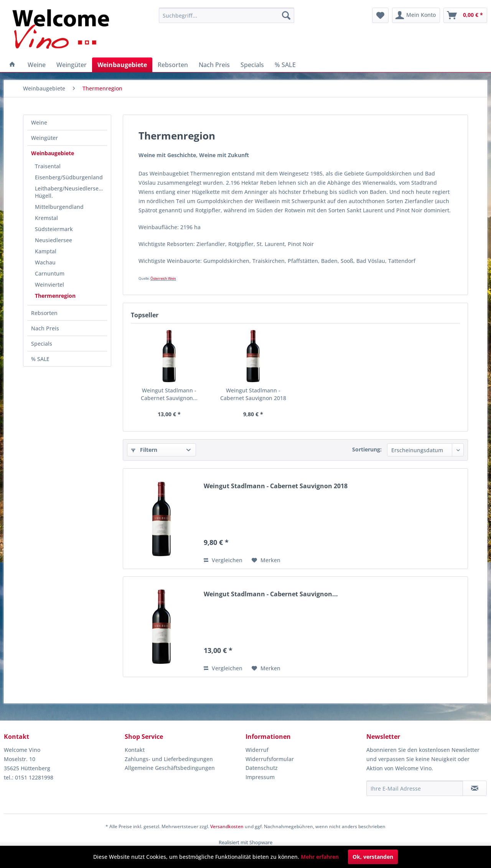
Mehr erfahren (320, 857)
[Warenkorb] (465, 15)
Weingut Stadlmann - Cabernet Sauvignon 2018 (253, 394)
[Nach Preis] (214, 65)
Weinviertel (49, 285)
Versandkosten (227, 826)
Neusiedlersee (54, 240)
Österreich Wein (163, 278)
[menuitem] (227, 15)
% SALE (40, 359)
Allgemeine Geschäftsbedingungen (170, 768)
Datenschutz (262, 768)
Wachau (45, 262)
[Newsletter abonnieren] (475, 788)
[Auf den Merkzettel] (266, 560)
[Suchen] (286, 15)
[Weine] (37, 65)
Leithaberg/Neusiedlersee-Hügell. (69, 192)
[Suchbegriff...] (227, 15)
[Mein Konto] (416, 15)
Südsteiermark (54, 229)
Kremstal (46, 218)
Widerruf (257, 750)
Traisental (48, 166)
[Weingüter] (72, 65)
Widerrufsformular (270, 759)
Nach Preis (45, 328)
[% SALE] (285, 65)
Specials (42, 344)
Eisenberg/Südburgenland (69, 177)
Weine (39, 122)
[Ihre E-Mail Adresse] (415, 788)
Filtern (144, 450)
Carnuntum (50, 273)
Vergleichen (223, 560)
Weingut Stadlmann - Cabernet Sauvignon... (169, 394)
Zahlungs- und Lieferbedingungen (169, 759)
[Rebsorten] (173, 65)
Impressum (260, 777)
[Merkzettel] (380, 15)
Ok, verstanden (373, 857)
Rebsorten (44, 313)
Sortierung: (367, 449)
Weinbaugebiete (53, 153)
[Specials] (252, 65)
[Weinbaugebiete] (122, 65)
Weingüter (44, 138)
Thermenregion (55, 296)
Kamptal (46, 251)
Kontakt (135, 750)
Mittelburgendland (59, 207)
